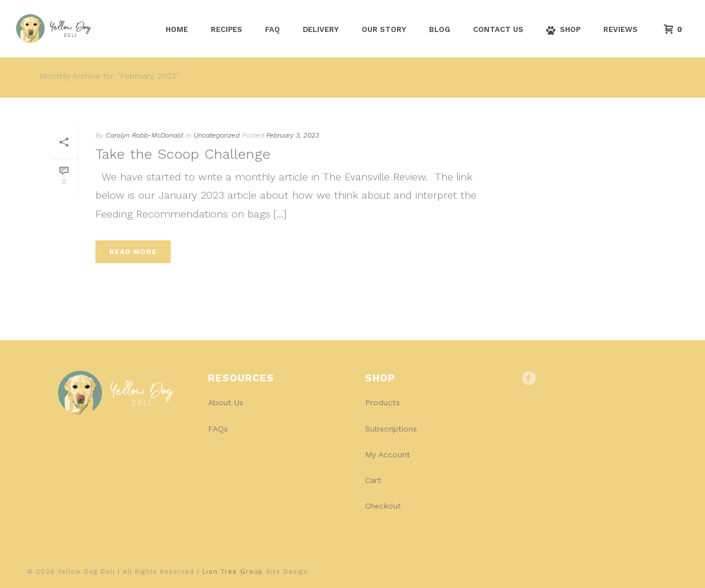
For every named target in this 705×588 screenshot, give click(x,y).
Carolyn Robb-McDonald (144, 135)
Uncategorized (217, 135)
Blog (440, 29)
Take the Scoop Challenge (183, 154)
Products (382, 402)
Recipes (227, 29)
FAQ (273, 29)
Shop (563, 30)
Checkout (383, 506)
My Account (388, 454)
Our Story (384, 29)
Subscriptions (391, 429)
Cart (373, 480)
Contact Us (498, 29)
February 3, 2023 (293, 135)
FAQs (218, 429)
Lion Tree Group (233, 572)
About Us (226, 402)
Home (177, 29)
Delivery (321, 29)
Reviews (620, 29)
